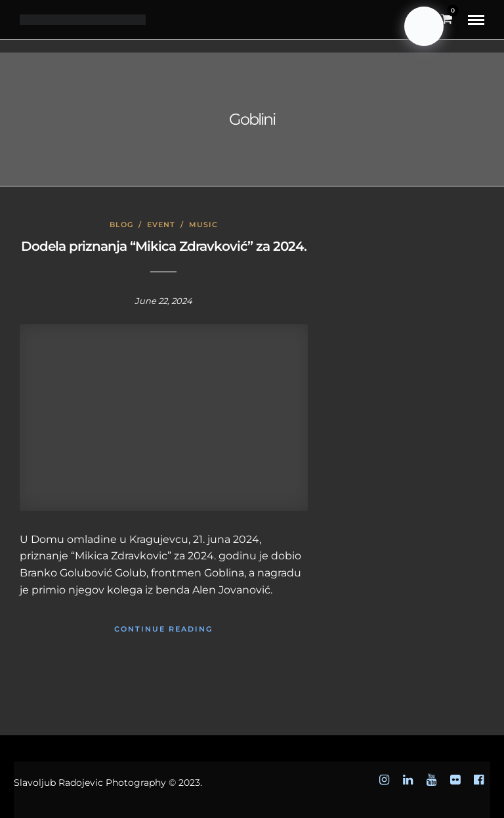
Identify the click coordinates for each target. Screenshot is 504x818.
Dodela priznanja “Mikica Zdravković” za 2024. (164, 246)
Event (161, 225)
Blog (121, 225)
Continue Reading (163, 629)
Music (203, 225)
